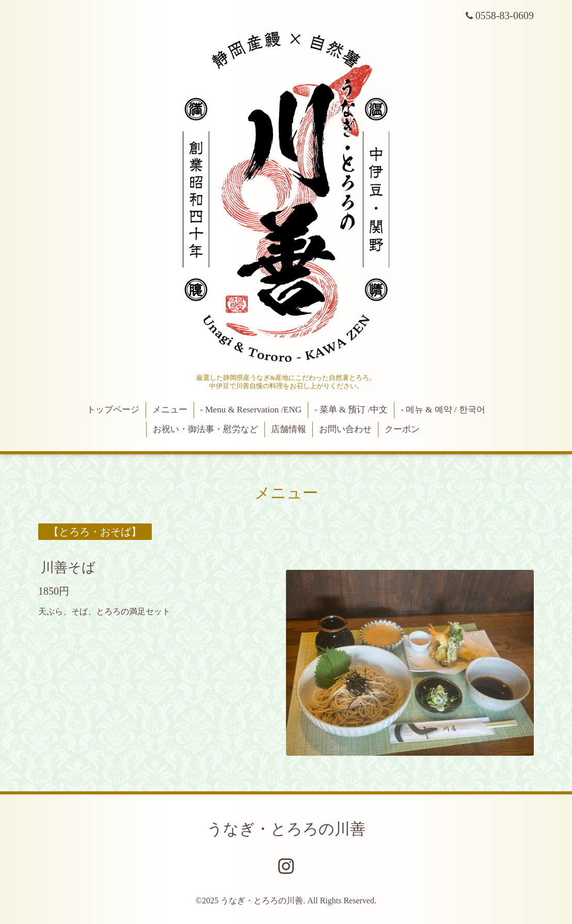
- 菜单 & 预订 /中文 (351, 410)
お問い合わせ (345, 429)
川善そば (68, 568)
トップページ (113, 410)
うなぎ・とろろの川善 (286, 829)
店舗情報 (289, 429)
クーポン (402, 429)
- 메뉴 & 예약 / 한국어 (443, 410)
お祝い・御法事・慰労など (205, 429)
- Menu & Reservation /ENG (251, 410)
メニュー (170, 410)
